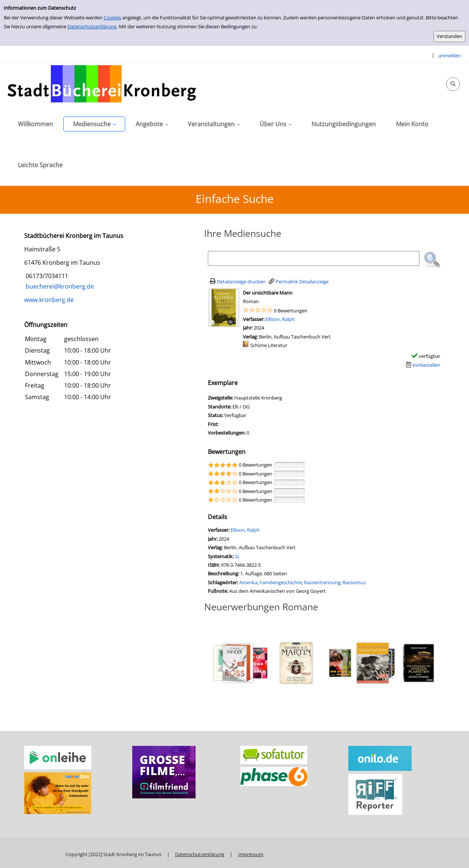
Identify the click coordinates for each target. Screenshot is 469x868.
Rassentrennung (322, 582)
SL (237, 556)
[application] (94, 124)
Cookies (112, 18)
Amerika (248, 582)
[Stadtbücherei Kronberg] (102, 83)
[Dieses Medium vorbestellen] (422, 365)
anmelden (450, 55)
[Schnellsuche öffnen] (453, 84)
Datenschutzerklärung (92, 26)
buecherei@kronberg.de (59, 286)
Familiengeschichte (281, 582)
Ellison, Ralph (280, 319)
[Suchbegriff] (314, 258)
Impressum (251, 854)
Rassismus (354, 582)
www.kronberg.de (49, 300)
